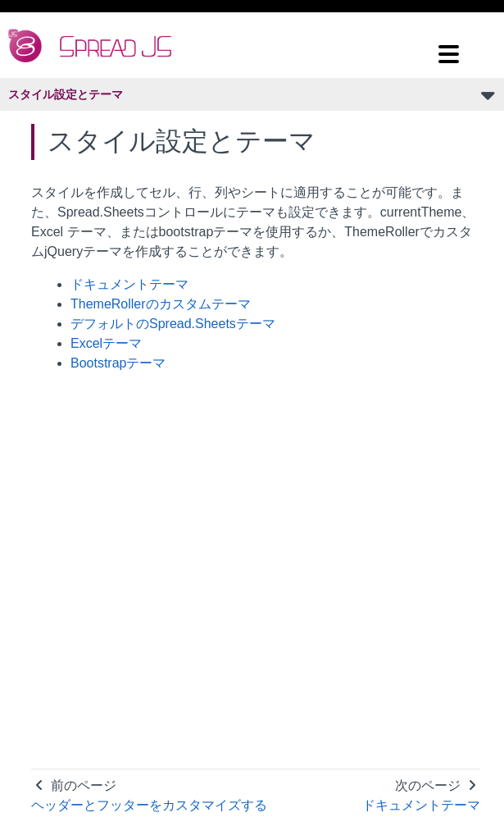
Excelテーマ (106, 343)
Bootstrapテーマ (118, 363)
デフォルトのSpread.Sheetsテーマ (173, 324)
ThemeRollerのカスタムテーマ (161, 304)
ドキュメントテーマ (129, 284)
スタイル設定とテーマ (66, 94)
